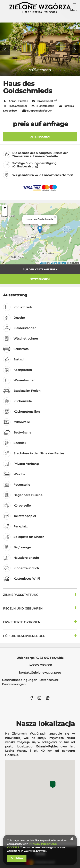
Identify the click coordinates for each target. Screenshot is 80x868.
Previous (5, 50)
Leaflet (43, 263)
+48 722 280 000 (40, 665)
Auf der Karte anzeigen (40, 269)
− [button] (5, 213)
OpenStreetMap (59, 263)
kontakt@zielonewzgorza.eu (40, 673)
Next (75, 50)
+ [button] (5, 208)
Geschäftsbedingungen (20, 680)
